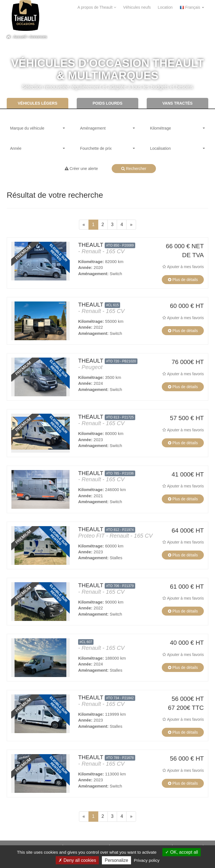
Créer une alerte (81, 169)
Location (165, 7)
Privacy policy (147, 860)
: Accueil (16, 37)
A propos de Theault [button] (97, 7)
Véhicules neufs (137, 7)
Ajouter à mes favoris (183, 267)
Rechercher (134, 169)
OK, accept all (182, 852)
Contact (74, 23)
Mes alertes (158, 23)
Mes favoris (189, 23)
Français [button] (192, 7)
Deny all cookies (77, 860)
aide (56, 23)
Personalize (116, 860)
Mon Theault (127, 23)
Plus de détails (183, 280)
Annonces (37, 37)
